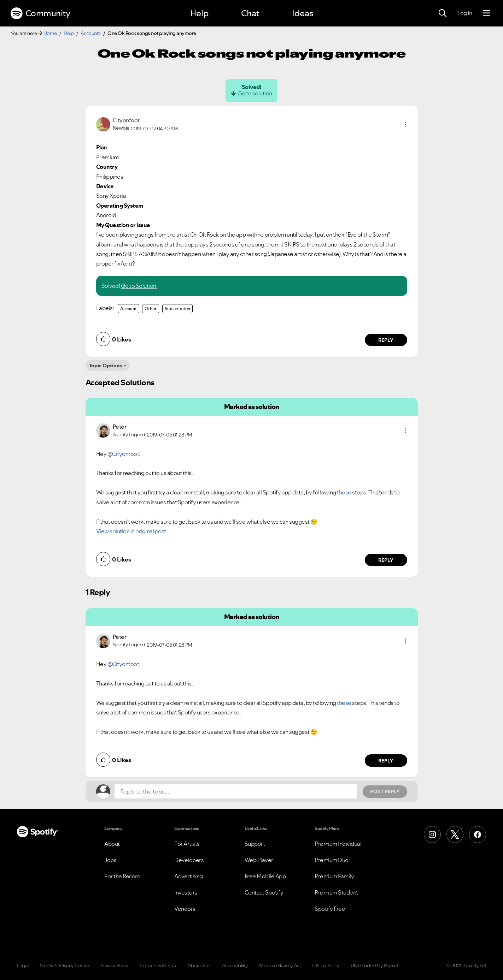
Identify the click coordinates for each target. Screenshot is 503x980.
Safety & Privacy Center (65, 966)
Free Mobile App (265, 876)
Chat (250, 13)
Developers (189, 860)
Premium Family (334, 876)
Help (199, 13)
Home (50, 33)
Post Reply (385, 791)
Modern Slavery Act (280, 966)
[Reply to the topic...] (236, 791)
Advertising (189, 876)
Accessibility (235, 966)
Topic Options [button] (106, 366)
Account (128, 308)
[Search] (443, 13)
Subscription (177, 308)
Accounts (91, 33)
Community (40, 13)
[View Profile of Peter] (120, 427)
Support (255, 844)
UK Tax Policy (326, 966)
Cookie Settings (158, 966)
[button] (405, 124)
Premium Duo (332, 860)
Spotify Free (330, 909)
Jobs (110, 860)
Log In (465, 13)
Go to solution (255, 93)
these (344, 492)
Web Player (259, 860)
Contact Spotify (264, 892)
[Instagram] (432, 835)
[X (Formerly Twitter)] (455, 835)
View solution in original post (131, 531)
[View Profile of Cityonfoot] (126, 120)
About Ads (199, 966)
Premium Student (336, 892)
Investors (186, 892)
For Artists (187, 844)
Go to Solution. (139, 286)
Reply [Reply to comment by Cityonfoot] (386, 340)
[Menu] (487, 13)
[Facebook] (478, 835)
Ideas (303, 13)
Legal (23, 966)
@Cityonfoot (123, 454)
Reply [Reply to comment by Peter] (386, 560)
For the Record (122, 876)
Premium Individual (338, 844)
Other (151, 308)
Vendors (185, 909)
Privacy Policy (114, 966)
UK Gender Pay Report (375, 966)
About (112, 844)
